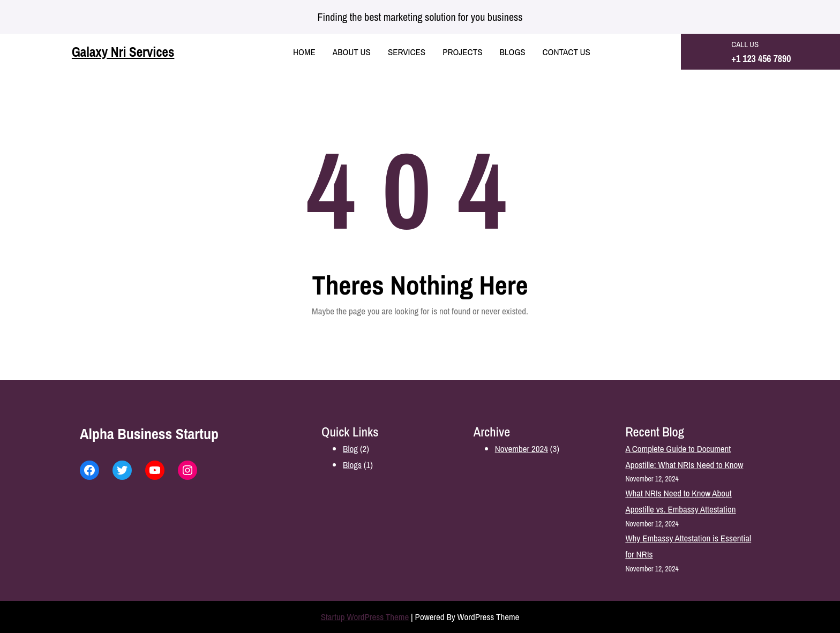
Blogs (352, 465)
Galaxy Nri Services (123, 52)
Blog (350, 449)
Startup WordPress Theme (365, 617)
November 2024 (522, 449)
